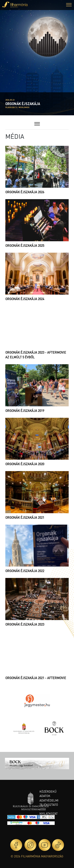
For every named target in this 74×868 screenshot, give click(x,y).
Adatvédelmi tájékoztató (49, 803)
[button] (69, 5)
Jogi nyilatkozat (49, 811)
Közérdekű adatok (48, 794)
